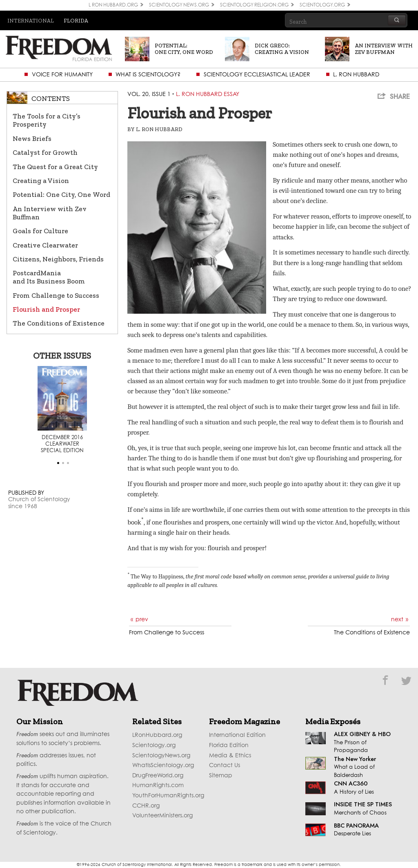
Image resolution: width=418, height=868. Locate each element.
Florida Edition (229, 745)
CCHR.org (146, 806)
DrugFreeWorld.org (158, 776)
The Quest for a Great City (55, 167)
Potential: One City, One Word (61, 194)
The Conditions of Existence (59, 323)
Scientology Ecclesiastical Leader (257, 75)
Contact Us (225, 765)
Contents (51, 98)
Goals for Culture (40, 231)
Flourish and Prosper (46, 309)
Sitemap (221, 776)
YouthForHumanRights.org (168, 796)
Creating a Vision (41, 181)
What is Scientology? (148, 75)
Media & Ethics (230, 756)
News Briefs (32, 138)
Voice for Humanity (62, 75)
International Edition (237, 735)
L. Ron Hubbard (356, 75)
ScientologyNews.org (161, 756)
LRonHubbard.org (157, 735)
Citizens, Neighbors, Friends (58, 259)
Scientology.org (154, 745)
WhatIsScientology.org (163, 765)
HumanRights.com (158, 785)
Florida (76, 20)
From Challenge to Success (56, 295)
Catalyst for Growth (45, 152)
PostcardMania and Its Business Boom (49, 277)
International (31, 20)
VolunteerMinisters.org (162, 816)
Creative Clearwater (45, 245)
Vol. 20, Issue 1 (149, 94)
